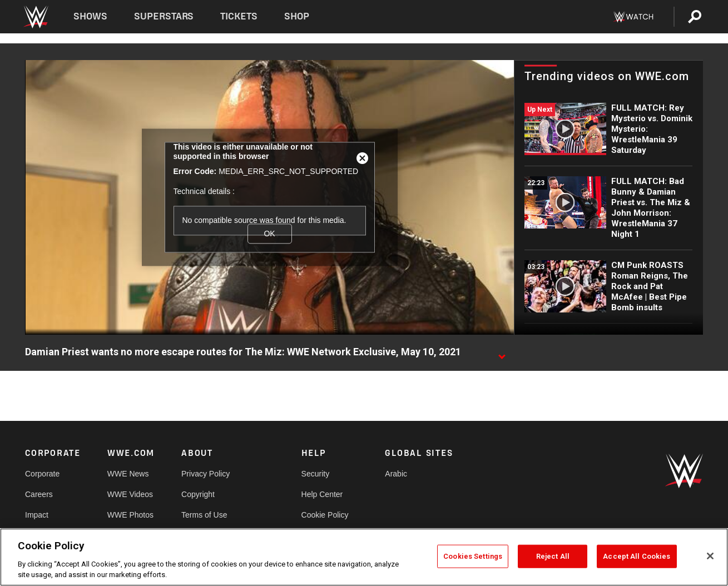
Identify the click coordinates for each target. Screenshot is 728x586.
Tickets (239, 16)
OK (269, 234)
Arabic (396, 474)
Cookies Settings (473, 556)
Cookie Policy (325, 515)
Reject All (553, 556)
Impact (37, 515)
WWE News (128, 474)
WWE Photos (130, 515)
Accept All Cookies (637, 556)
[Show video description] (502, 352)
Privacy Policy (205, 474)
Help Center (322, 494)
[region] (364, 557)
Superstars (164, 16)
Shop (297, 16)
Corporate (42, 474)
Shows (90, 16)
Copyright (198, 494)
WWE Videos (130, 494)
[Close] (710, 556)
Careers (39, 494)
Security (316, 474)
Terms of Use (204, 515)
